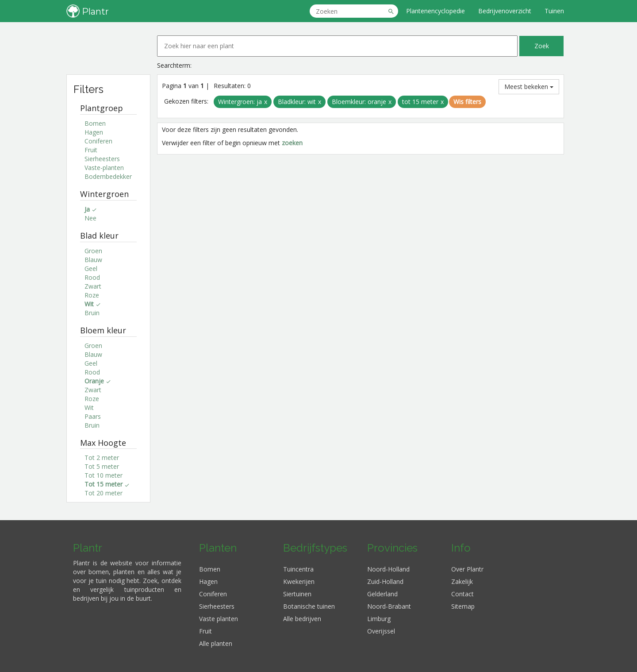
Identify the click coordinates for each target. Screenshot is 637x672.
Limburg (379, 619)
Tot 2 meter (102, 458)
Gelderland (382, 594)
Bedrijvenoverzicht (505, 11)
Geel (91, 268)
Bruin (92, 313)
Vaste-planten (104, 168)
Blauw (93, 260)
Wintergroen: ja (240, 102)
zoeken (292, 143)
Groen (93, 251)
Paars (93, 416)
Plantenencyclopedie (436, 11)
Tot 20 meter (104, 493)
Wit (89, 407)
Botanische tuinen (309, 606)
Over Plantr (467, 569)
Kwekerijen (299, 581)
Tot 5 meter (102, 466)
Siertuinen (297, 594)
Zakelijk (462, 581)
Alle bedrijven (302, 619)
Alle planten (216, 643)
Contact (462, 594)
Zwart (93, 286)
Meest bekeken (529, 87)
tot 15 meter (420, 102)
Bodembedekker (108, 176)
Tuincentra (298, 569)
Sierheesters (102, 159)
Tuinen (554, 11)
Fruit (91, 150)
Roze (92, 295)
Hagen (94, 132)
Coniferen (98, 141)
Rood (92, 277)
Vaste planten (219, 619)
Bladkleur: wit (297, 102)
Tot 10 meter (104, 475)
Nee (90, 218)
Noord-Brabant (389, 606)
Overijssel (381, 631)
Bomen (95, 123)
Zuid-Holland (385, 581)
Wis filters (467, 102)
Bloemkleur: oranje (359, 102)
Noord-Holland (388, 569)
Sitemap (463, 606)
